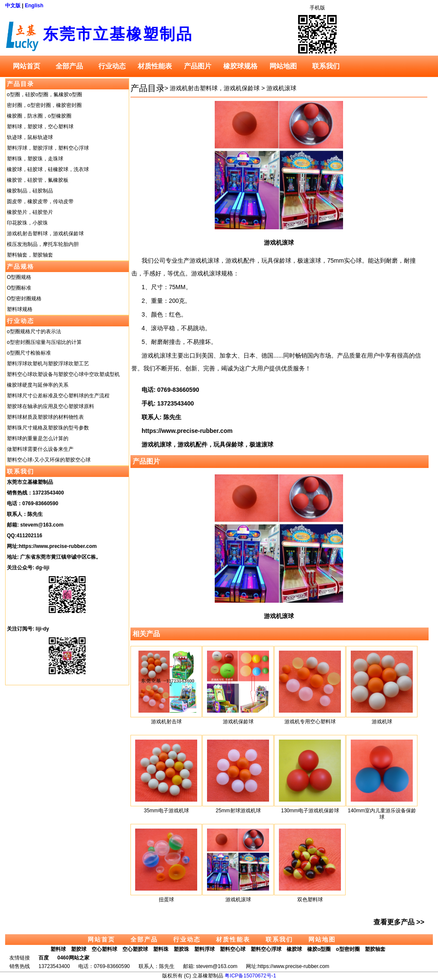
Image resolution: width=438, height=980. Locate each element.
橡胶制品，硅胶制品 (30, 191)
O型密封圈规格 (24, 299)
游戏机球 (382, 722)
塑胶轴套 (375, 949)
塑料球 (58, 949)
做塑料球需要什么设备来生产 (40, 449)
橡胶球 (294, 949)
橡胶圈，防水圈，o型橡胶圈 (39, 116)
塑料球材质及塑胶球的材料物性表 (45, 417)
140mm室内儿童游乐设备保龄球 (382, 814)
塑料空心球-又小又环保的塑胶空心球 (49, 460)
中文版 (13, 6)
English (34, 6)
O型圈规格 (19, 277)
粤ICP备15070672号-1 (250, 976)
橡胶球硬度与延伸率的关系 (38, 385)
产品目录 (21, 84)
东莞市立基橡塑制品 (118, 34)
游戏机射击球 (166, 722)
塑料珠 (161, 949)
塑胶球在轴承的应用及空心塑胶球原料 (50, 406)
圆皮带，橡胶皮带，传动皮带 (40, 201)
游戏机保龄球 (238, 722)
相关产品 (146, 634)
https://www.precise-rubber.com (58, 546)
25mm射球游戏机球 (238, 811)
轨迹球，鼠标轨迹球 (30, 137)
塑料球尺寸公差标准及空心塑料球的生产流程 (58, 396)
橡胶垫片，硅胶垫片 (30, 212)
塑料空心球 (233, 949)
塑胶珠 (181, 949)
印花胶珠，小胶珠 (27, 223)
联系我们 (326, 66)
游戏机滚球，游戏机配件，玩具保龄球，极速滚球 (207, 444)
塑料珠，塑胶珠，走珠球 (35, 159)
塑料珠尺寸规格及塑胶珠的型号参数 (48, 428)
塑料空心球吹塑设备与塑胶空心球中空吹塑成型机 (63, 374)
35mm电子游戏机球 (166, 811)
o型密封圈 (348, 949)
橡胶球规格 (240, 66)
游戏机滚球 (281, 88)
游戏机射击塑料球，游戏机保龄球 (45, 234)
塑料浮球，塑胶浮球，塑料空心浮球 (48, 148)
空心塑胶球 (135, 949)
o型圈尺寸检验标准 (29, 353)
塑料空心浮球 (266, 949)
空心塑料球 (104, 949)
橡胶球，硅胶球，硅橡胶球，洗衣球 (48, 169)
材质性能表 (155, 66)
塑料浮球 (204, 949)
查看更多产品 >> (399, 922)
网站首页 (27, 66)
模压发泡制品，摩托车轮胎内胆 (43, 244)
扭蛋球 (166, 900)
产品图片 (198, 66)
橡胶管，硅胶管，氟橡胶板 (38, 180)
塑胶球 (79, 949)
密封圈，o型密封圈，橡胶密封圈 (44, 105)
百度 (44, 958)
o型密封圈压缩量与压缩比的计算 (44, 342)
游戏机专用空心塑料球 (310, 722)
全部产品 (69, 66)
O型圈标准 (19, 288)
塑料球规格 (20, 309)
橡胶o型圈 (319, 949)
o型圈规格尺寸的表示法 (34, 332)
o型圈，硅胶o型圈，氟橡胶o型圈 (44, 95)
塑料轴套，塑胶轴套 (30, 255)
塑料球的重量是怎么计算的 (38, 438)
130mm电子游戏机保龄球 (310, 811)
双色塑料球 (310, 900)
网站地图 (283, 66)
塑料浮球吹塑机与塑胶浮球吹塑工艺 (48, 364)
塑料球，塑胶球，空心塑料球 (40, 127)
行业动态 (112, 66)
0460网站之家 (73, 958)
